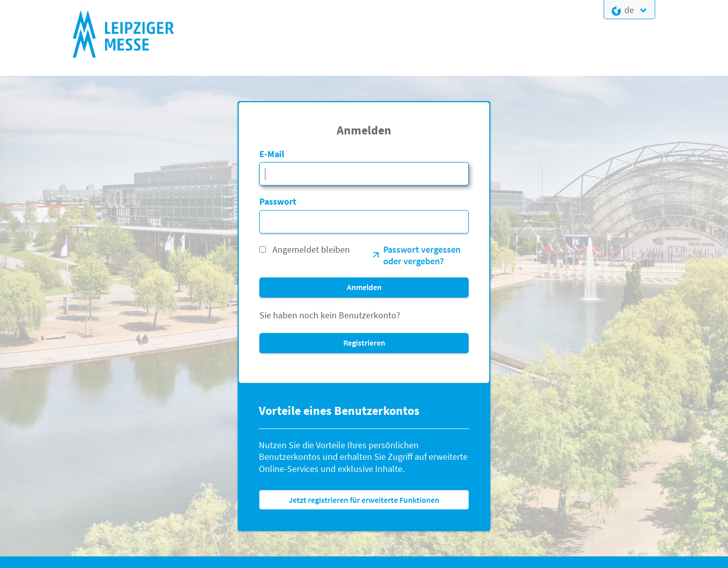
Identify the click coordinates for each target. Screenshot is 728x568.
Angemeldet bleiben (311, 249)
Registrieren (364, 343)
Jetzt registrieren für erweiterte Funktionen (364, 500)
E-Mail (272, 154)
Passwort (278, 201)
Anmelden (364, 287)
